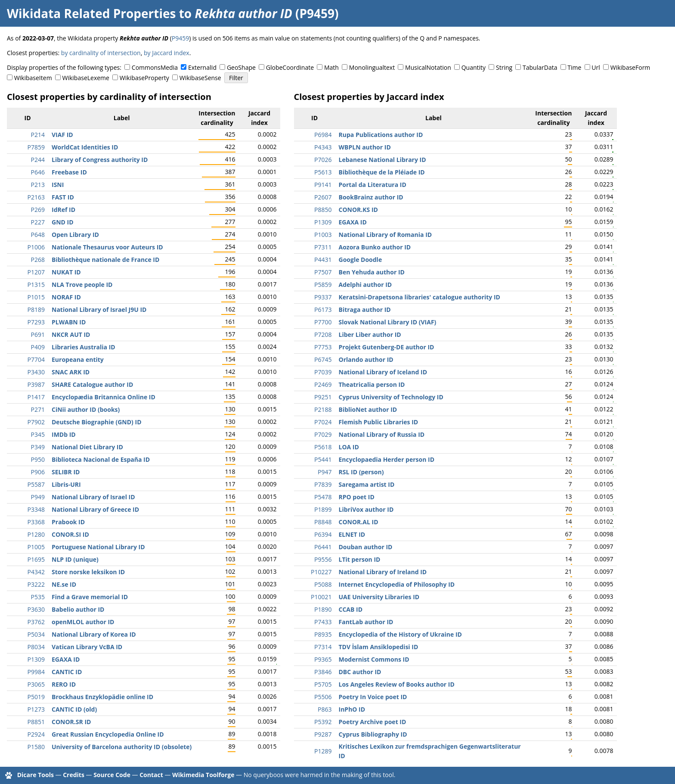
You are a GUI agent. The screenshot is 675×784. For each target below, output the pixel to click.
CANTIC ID (67, 672)
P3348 (36, 509)
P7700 (323, 322)
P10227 (321, 572)
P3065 (36, 684)
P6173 (323, 310)
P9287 (323, 734)
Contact (151, 775)
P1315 (36, 285)
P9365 (323, 659)
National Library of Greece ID (95, 509)
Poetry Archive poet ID (373, 722)
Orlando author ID (366, 359)
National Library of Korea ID (94, 634)
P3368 (36, 522)
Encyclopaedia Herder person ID (387, 459)
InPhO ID (352, 709)
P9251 (323, 397)
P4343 (323, 147)
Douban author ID (366, 547)
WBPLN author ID (365, 147)
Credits (74, 775)
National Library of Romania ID (385, 235)
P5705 (323, 684)
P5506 (323, 697)
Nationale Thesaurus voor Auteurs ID (107, 247)
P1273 (36, 709)
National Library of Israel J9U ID (99, 310)
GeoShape (241, 67)
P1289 (323, 751)
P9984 (36, 672)
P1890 (323, 609)
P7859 (36, 147)
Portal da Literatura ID (373, 185)
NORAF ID (66, 297)
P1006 (36, 247)
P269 (38, 210)
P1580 (36, 747)
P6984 (323, 135)
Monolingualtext (372, 67)
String (504, 67)
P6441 (323, 547)
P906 (38, 472)
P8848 (323, 522)
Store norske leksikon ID (88, 572)
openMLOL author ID (83, 622)
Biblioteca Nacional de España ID (101, 459)
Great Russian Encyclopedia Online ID (108, 734)
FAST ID (63, 197)
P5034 (36, 634)
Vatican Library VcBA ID (87, 647)
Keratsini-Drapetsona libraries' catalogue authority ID (420, 297)
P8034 (36, 647)
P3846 (323, 672)
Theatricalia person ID (372, 384)
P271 (38, 409)
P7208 (323, 334)
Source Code (112, 775)
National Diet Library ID (87, 447)
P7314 (323, 647)
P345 (38, 434)
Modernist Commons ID (374, 659)
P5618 (323, 447)
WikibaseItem (33, 78)
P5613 (323, 172)
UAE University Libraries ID (379, 597)
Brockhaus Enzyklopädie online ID (102, 697)
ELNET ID (352, 534)
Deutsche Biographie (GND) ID (97, 422)
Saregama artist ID (367, 484)
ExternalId (202, 67)
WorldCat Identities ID (85, 147)
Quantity (474, 67)
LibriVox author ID (366, 509)
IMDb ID (64, 434)
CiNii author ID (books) (86, 409)
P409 (38, 347)
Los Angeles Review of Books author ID (397, 684)
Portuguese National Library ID (98, 547)
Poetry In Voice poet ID (373, 697)
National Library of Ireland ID (383, 572)
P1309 (36, 659)
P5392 (323, 722)
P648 (38, 235)
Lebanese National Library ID (382, 160)
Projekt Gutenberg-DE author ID (387, 347)
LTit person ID (360, 559)
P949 (38, 497)
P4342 (36, 572)
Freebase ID (69, 172)
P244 (38, 160)
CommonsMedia (155, 67)
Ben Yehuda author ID (372, 272)
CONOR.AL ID (359, 522)
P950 (38, 459)
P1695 (36, 559)
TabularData (540, 67)
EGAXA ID (66, 659)
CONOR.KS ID (358, 210)
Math (331, 67)
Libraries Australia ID (84, 347)
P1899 (323, 509)
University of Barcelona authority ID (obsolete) (122, 747)
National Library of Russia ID (382, 434)
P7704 (36, 359)
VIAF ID (62, 135)
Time (574, 67)
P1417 (36, 397)
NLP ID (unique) (75, 559)
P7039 (323, 372)
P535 (38, 597)
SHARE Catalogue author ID (92, 384)
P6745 (323, 359)
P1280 (36, 534)
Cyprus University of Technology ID (391, 397)
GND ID (63, 222)
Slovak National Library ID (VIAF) (388, 322)
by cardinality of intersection (101, 53)
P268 (38, 260)
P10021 (321, 597)
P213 (38, 185)
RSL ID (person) (361, 472)
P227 (38, 222)
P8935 (323, 634)
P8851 (36, 722)
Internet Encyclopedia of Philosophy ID (397, 584)
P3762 (36, 622)
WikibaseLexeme (86, 78)
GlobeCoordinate (290, 67)
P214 (38, 135)
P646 (38, 172)
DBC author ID (360, 672)
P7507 (323, 272)
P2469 (323, 384)
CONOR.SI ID (70, 534)
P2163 (36, 197)
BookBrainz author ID (371, 197)
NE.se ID (64, 584)
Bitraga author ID (365, 310)
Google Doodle (361, 260)
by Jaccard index (167, 53)
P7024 (323, 422)
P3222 (36, 584)
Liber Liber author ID (370, 334)
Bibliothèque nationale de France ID (105, 260)
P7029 (323, 434)
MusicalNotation (428, 67)
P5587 (36, 484)
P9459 (180, 38)
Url (596, 67)
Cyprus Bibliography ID (373, 734)
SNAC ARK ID (71, 372)
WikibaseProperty (144, 78)
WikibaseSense (200, 78)
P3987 (36, 384)
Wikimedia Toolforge (203, 775)
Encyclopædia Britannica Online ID (104, 397)
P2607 (323, 197)
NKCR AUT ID (71, 334)
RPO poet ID (357, 497)
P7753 (323, 347)
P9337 (323, 297)
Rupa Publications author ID (381, 135)
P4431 (323, 260)
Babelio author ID (78, 609)
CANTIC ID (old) (74, 709)
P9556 (323, 559)
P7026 (323, 160)
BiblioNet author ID (368, 409)
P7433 (323, 622)
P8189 (36, 310)
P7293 (36, 322)
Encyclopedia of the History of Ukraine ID (400, 634)
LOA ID (349, 447)
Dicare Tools (36, 775)
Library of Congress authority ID (100, 160)
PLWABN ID (69, 322)
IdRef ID (63, 210)
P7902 (36, 422)
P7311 (323, 247)
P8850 (323, 210)
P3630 (36, 609)
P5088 (323, 584)
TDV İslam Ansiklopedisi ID (379, 647)
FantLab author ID (366, 622)
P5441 (323, 459)
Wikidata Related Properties (91, 13)
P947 (325, 472)
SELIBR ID (66, 472)
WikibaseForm (630, 67)
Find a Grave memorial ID (90, 597)
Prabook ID (68, 522)
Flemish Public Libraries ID (379, 422)
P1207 (36, 272)
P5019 (36, 697)
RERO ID (64, 684)
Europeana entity (78, 359)
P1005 (36, 547)
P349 (38, 447)
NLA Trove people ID (82, 285)
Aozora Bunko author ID (375, 247)
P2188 (323, 409)
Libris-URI (66, 484)
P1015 (36, 297)
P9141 (323, 185)
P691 (38, 334)
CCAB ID (351, 609)
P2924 (36, 734)
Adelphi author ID (365, 285)
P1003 (323, 235)
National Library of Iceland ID (383, 372)
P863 (325, 709)
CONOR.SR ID (71, 722)
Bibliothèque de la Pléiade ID (382, 172)
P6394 (323, 534)
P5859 (323, 285)
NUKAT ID (66, 272)
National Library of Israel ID (93, 497)
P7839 (323, 484)
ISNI (58, 185)
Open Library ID (75, 235)
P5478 (323, 497)
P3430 (36, 372)
